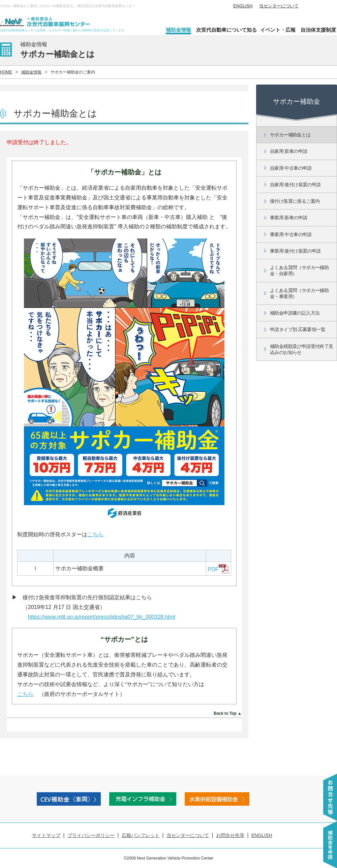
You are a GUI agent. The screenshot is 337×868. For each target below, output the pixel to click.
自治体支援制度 (318, 30)
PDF (218, 569)
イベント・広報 (278, 30)
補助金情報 (178, 30)
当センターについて (279, 6)
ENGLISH (243, 6)
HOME (6, 72)
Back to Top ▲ (228, 713)
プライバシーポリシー (91, 835)
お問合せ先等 (230, 835)
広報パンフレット (141, 835)
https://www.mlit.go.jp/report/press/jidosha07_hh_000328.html (102, 617)
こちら (95, 534)
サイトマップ (46, 835)
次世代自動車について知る (226, 30)
